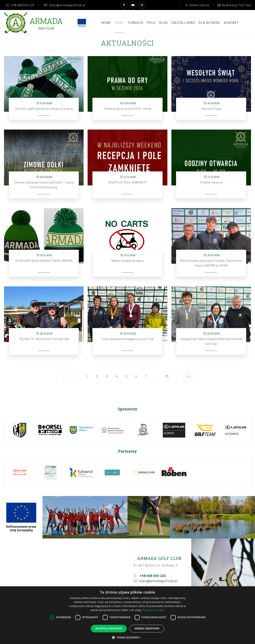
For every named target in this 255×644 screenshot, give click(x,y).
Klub (163, 23)
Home (106, 23)
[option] (20, 430)
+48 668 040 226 (153, 576)
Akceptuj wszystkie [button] (109, 628)
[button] (127, 637)
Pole (151, 23)
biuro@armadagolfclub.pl (158, 581)
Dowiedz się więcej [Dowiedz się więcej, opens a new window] (153, 610)
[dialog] (127, 615)
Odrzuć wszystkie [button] (147, 628)
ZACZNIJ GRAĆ (183, 23)
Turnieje (135, 23)
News (119, 23)
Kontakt (231, 23)
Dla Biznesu (209, 23)
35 (168, 378)
